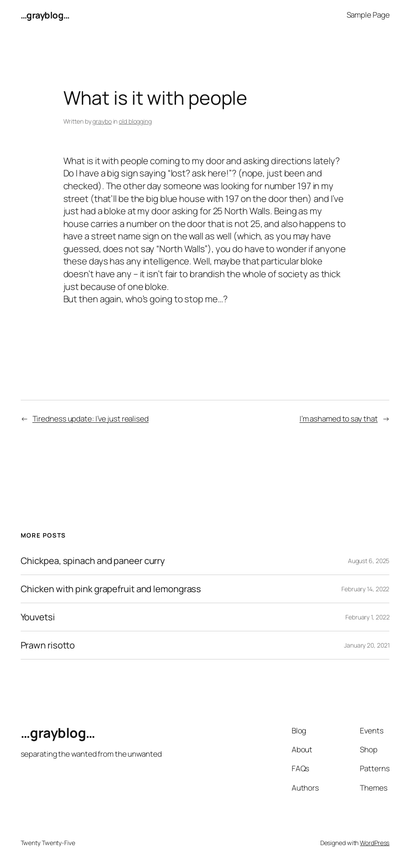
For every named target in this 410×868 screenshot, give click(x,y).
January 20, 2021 (367, 645)
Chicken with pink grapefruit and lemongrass (111, 589)
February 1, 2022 (367, 617)
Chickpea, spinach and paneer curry (93, 561)
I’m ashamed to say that (339, 419)
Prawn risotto (48, 645)
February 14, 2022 (365, 589)
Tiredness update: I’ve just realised (91, 419)
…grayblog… (45, 15)
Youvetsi (38, 617)
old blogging (135, 121)
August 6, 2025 (369, 561)
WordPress (375, 843)
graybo (102, 121)
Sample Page (368, 15)
